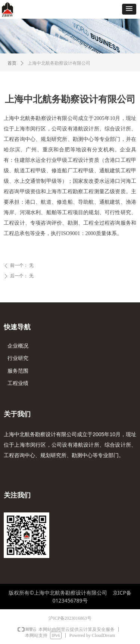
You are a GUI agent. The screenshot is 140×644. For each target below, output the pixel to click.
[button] (129, 9)
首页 (12, 63)
